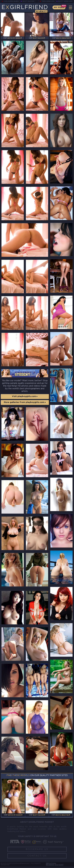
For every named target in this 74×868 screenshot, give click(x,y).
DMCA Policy (51, 865)
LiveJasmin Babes (11, 1)
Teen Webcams (48, 1)
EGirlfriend (25, 9)
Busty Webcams (65, 1)
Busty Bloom (28, 1)
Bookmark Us (37, 850)
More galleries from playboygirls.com (25, 403)
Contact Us (37, 857)
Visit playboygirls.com (25, 397)
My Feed (59, 8)
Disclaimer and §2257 (55, 866)
